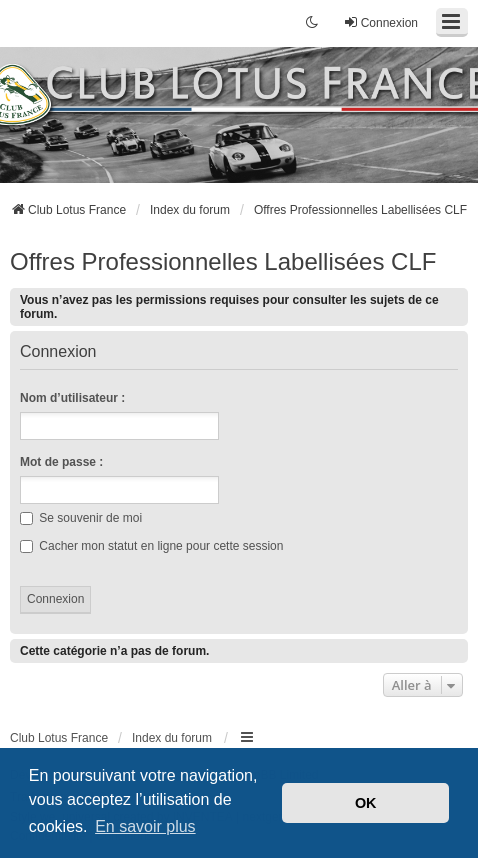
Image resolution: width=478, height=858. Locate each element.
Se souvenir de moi (81, 518)
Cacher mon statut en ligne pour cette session (151, 546)
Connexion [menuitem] (380, 22)
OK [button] (366, 803)
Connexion (58, 352)
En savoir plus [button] (145, 826)
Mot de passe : (61, 462)
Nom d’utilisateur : (72, 398)
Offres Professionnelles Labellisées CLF (223, 261)
